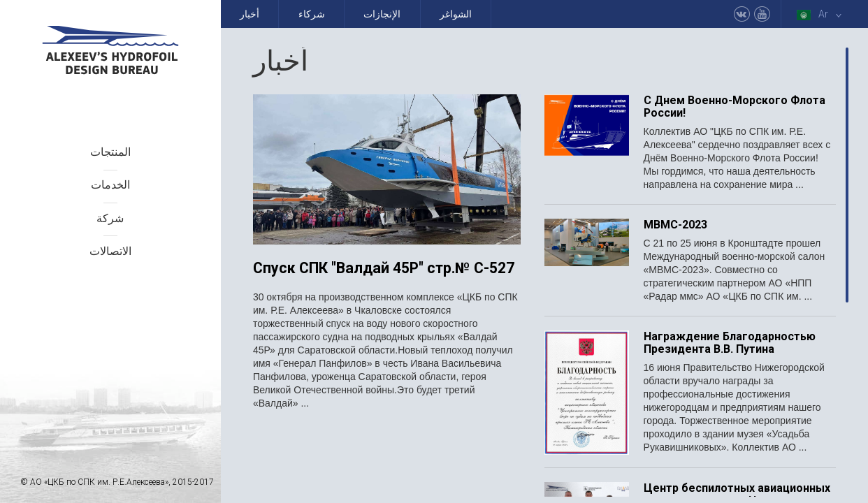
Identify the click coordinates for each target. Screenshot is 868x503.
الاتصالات (110, 251)
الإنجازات (382, 14)
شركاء (312, 14)
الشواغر (456, 14)
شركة (110, 218)
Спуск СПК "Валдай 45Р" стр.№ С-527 (384, 269)
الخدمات (110, 185)
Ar (822, 14)
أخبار (249, 14)
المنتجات (110, 152)
